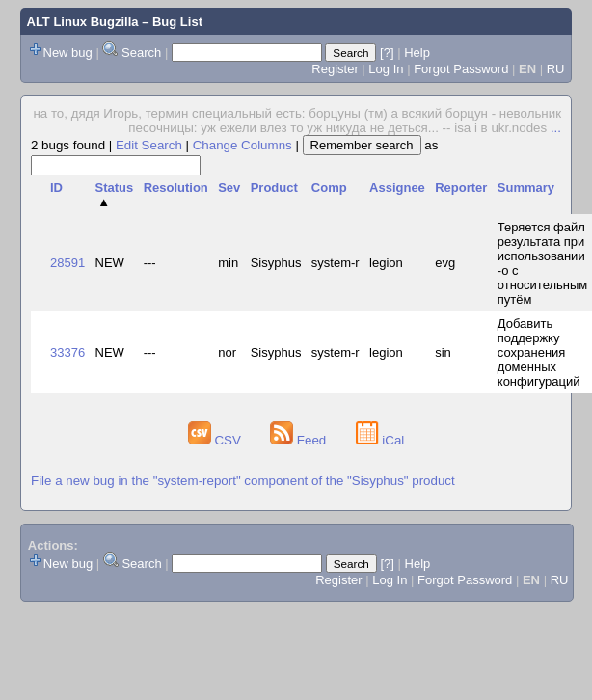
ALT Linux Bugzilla (83, 22)
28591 (67, 263)
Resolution (176, 188)
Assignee (397, 188)
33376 (67, 352)
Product (274, 188)
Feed (300, 440)
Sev (229, 188)
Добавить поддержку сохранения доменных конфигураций (539, 352)
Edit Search (149, 145)
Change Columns (242, 145)
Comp (329, 188)
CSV (216, 440)
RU (556, 69)
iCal (380, 440)
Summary (526, 188)
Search (141, 53)
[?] (387, 53)
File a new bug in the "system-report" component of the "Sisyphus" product (243, 481)
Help (417, 53)
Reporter (461, 188)
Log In (386, 69)
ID (56, 188)
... (556, 128)
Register (335, 69)
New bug (68, 53)
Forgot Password (461, 69)
